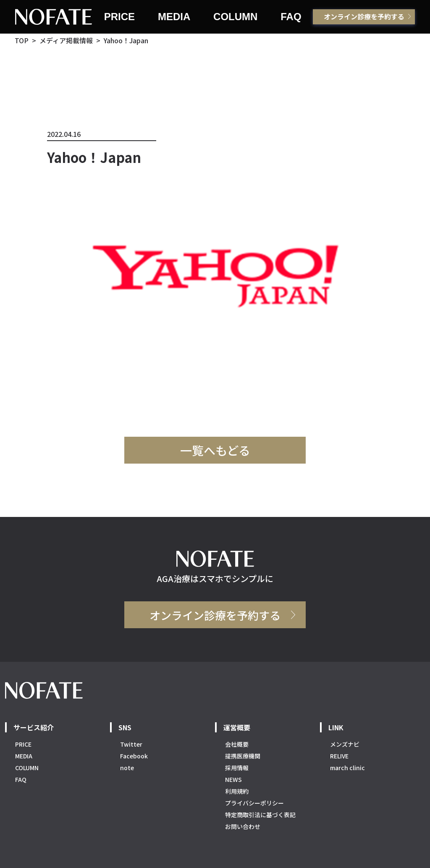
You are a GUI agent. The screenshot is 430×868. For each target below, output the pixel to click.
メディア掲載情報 (66, 40)
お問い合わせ (243, 826)
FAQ (291, 17)
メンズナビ (345, 744)
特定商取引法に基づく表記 (260, 815)
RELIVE (339, 756)
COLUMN (235, 17)
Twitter (131, 744)
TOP (22, 40)
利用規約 (237, 791)
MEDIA (174, 17)
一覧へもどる (215, 450)
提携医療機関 (243, 756)
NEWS (233, 779)
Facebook (134, 756)
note (127, 768)
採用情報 (237, 768)
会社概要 (237, 744)
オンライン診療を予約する (364, 16)
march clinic (347, 768)
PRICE (119, 17)
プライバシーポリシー (254, 803)
